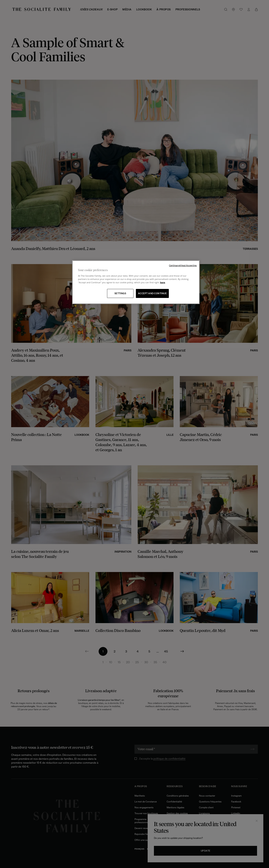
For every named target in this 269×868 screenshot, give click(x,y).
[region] (136, 282)
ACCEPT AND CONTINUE (152, 293)
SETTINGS (120, 293)
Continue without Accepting (183, 265)
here (163, 282)
